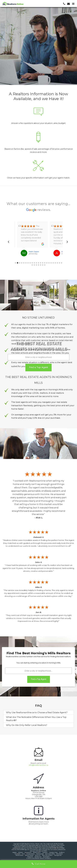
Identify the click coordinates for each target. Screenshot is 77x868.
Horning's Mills (50, 854)
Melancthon (19, 855)
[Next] (68, 242)
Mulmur (38, 855)
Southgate (46, 857)
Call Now (39, 864)
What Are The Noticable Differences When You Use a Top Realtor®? (36, 719)
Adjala (14, 852)
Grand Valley (31, 854)
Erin (23, 854)
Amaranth (28, 852)
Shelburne (38, 857)
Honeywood (40, 854)
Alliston (21, 852)
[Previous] (9, 242)
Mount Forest (29, 855)
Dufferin (62, 852)
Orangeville (58, 855)
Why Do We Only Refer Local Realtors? (27, 725)
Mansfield (59, 854)
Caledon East (53, 852)
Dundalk (17, 854)
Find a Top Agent (38, 367)
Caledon (45, 852)
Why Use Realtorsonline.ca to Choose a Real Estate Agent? (37, 712)
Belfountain (37, 852)
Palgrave (30, 857)
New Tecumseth (47, 855)
